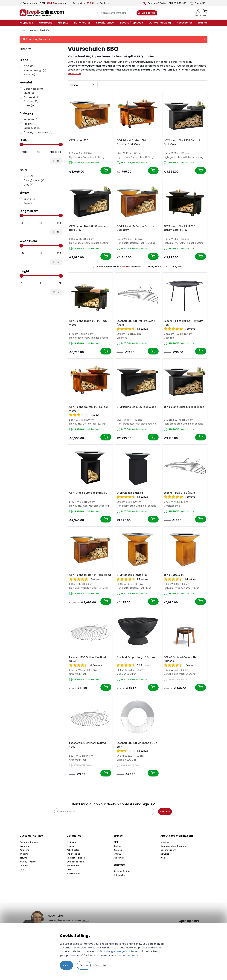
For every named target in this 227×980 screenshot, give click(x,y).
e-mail (86, 920)
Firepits (70, 846)
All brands (119, 858)
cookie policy (130, 955)
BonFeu (117, 846)
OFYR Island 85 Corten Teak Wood (90, 575)
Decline (84, 965)
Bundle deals (73, 874)
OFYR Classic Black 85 (130, 493)
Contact (24, 866)
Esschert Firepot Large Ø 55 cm (136, 657)
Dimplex (118, 850)
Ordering (24, 846)
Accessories (73, 866)
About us (165, 842)
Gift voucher (120, 875)
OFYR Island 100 (79, 140)
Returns (23, 858)
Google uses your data (120, 951)
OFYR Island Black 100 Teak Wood (184, 407)
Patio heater (73, 850)
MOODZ (117, 854)
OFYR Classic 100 (174, 575)
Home (23, 30)
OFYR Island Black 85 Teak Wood (136, 407)
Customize (100, 965)
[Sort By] (83, 85)
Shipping (24, 854)
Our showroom (168, 850)
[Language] (199, 3)
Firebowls (71, 842)
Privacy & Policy (28, 862)
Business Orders (122, 871)
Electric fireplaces (76, 858)
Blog (163, 858)
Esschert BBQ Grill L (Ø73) (179, 493)
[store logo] (42, 13)
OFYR (69, 870)
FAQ (22, 870)
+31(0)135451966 (61, 920)
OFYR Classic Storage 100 (132, 575)
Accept (66, 965)
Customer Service (29, 842)
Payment (24, 850)
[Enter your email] (104, 812)
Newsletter (166, 854)
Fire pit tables (73, 854)
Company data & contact (173, 846)
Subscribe (165, 812)
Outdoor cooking (75, 862)
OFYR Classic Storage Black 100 (88, 493)
